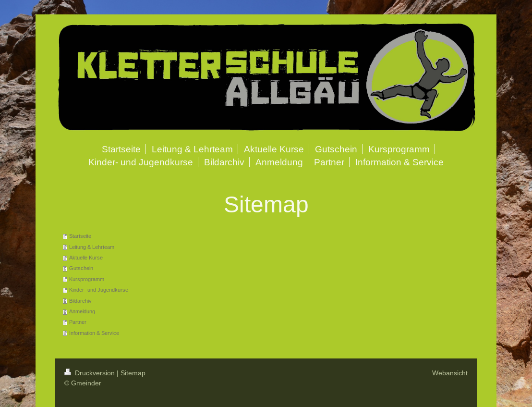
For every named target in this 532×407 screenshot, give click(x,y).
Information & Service (94, 333)
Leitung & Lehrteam (92, 247)
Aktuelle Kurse (86, 258)
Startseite (80, 236)
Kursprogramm (87, 279)
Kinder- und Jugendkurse (99, 290)
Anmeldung (82, 311)
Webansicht (450, 373)
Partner (78, 322)
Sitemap (133, 373)
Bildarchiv (80, 301)
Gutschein (81, 268)
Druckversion (91, 373)
